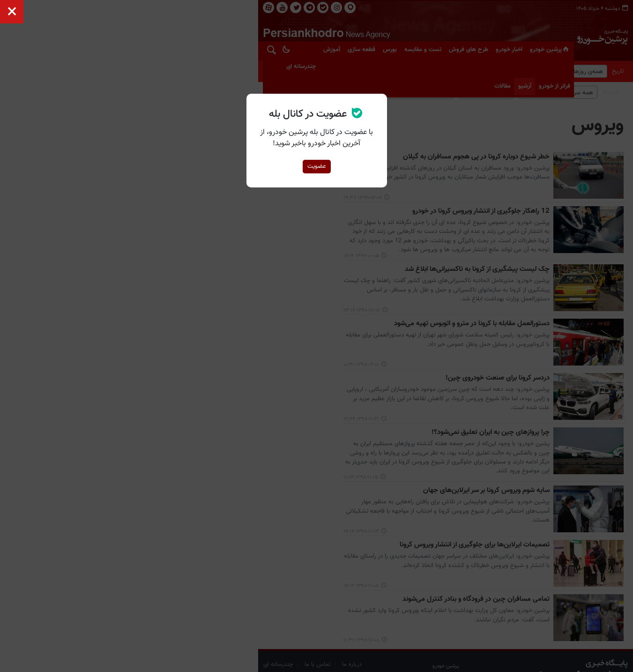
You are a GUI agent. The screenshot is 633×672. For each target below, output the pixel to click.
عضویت (317, 166)
